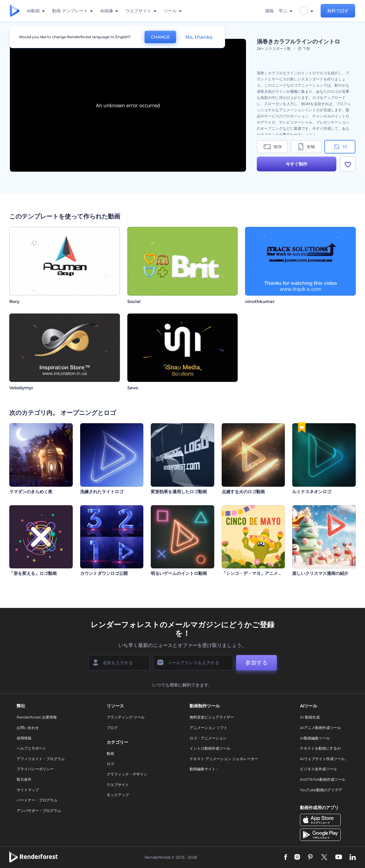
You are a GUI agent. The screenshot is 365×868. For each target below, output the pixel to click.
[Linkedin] (353, 858)
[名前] (119, 663)
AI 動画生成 (310, 717)
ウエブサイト (118, 785)
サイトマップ (28, 790)
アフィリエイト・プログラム (41, 759)
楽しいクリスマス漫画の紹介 (320, 573)
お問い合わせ (28, 728)
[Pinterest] (310, 858)
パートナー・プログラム (37, 800)
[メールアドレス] (193, 663)
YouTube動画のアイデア (321, 790)
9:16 (306, 147)
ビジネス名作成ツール (318, 769)
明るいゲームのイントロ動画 (179, 573)
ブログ (112, 728)
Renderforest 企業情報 (37, 717)
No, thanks (199, 37)
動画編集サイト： (204, 769)
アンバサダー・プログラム (39, 811)
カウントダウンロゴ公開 (104, 573)
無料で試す (338, 11)
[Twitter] (324, 858)
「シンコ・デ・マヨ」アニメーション (258, 573)
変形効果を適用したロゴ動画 (179, 492)
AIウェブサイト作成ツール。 (324, 759)
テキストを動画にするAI (320, 748)
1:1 (340, 147)
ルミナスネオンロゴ (312, 492)
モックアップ (118, 795)
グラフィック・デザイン (127, 774)
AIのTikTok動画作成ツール (323, 779)
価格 (269, 11)
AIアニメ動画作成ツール (320, 728)
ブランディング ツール (126, 717)
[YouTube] (339, 858)
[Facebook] (286, 858)
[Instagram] (297, 858)
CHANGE (160, 37)
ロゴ (110, 764)
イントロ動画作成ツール (210, 748)
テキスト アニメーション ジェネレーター (224, 759)
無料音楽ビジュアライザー (212, 717)
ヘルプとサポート (31, 748)
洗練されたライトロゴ (102, 492)
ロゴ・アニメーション (208, 738)
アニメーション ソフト (209, 728)
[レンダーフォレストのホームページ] (15, 11)
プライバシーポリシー (35, 769)
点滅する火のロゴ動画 (243, 492)
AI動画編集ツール (315, 738)
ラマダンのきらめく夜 (31, 492)
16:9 (273, 147)
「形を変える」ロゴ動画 (33, 573)
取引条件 (24, 779)
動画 (110, 753)
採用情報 (24, 738)
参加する (256, 663)
